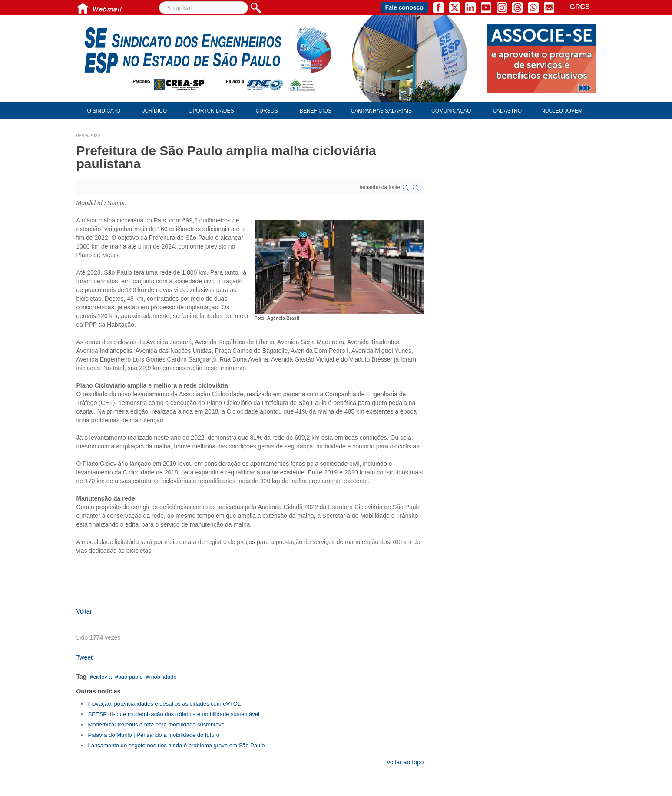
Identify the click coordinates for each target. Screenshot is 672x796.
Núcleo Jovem (562, 111)
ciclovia (102, 677)
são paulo (130, 677)
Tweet (84, 657)
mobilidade (163, 677)
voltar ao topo (406, 762)
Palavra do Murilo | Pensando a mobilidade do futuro (154, 735)
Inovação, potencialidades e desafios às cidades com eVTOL (165, 704)
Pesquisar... (159, 2)
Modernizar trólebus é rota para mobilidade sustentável (157, 725)
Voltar (84, 611)
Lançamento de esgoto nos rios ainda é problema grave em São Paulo (177, 745)
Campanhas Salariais (381, 111)
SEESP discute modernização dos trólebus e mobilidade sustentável (174, 714)
